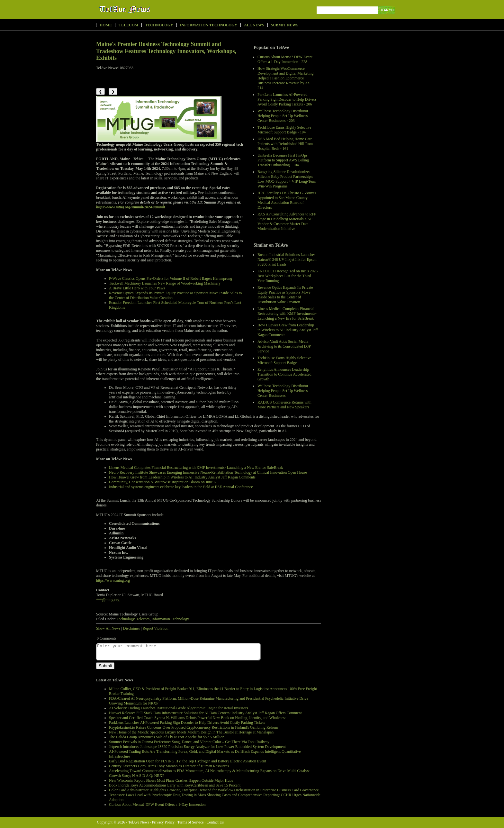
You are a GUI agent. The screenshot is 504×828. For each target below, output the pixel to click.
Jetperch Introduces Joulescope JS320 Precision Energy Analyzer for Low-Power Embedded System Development (197, 747)
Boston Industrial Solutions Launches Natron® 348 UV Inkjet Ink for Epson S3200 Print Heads (287, 259)
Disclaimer (132, 628)
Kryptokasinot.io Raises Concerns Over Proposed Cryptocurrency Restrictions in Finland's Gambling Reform (194, 727)
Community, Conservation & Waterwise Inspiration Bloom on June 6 (162, 482)
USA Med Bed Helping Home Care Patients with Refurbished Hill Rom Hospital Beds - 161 (285, 144)
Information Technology (209, 25)
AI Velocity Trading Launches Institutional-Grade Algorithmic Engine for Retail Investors (179, 708)
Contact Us (215, 822)
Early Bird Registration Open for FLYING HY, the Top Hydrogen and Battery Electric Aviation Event (188, 761)
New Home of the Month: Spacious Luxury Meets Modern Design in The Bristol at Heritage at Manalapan (191, 732)
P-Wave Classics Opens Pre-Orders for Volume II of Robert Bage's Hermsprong (171, 278)
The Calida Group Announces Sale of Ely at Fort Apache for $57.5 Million (167, 737)
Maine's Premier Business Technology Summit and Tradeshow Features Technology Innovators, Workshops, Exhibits (166, 51)
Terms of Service (191, 822)
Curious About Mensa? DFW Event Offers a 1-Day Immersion (157, 805)
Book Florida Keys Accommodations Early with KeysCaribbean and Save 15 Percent (175, 785)
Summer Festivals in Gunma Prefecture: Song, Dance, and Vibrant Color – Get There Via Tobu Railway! (190, 742)
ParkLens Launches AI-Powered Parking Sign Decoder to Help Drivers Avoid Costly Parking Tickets (187, 723)
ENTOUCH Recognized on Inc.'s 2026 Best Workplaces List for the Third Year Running (288, 276)
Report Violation (156, 628)
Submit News (285, 25)
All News (254, 25)
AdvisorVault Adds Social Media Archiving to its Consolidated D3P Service (284, 346)
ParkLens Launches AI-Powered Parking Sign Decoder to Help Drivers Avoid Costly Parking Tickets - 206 (287, 99)
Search (387, 18)
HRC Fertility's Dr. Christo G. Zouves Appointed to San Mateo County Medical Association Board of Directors (287, 200)
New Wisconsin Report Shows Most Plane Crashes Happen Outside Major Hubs (171, 780)
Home (106, 25)
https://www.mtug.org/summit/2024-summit (130, 207)
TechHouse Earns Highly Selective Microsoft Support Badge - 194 (284, 130)
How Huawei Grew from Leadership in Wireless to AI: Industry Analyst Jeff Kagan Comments (288, 330)
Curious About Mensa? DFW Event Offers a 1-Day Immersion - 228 (285, 59)
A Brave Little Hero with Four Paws (137, 288)
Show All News (108, 628)
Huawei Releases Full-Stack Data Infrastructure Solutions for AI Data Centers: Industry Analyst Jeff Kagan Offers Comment (205, 713)
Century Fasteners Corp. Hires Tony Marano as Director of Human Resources (169, 766)
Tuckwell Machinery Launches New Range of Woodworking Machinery (165, 283)
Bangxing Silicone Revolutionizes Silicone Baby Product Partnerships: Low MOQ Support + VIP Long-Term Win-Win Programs (287, 179)
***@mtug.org (108, 600)
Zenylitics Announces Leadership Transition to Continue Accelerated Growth (284, 374)
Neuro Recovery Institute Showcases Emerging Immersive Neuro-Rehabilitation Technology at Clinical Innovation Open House (208, 472)
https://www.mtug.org (113, 580)
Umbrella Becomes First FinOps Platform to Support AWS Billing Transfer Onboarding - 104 (283, 160)
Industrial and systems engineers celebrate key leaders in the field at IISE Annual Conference (181, 487)
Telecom (128, 25)
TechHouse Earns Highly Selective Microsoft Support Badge (284, 360)
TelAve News (144, 9)
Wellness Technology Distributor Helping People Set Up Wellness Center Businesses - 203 (283, 116)
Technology (159, 25)
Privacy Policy (163, 822)
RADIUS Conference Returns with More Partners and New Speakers (284, 405)
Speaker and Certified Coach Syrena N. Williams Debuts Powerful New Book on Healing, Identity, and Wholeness (198, 718)
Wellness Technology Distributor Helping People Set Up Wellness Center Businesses (283, 391)
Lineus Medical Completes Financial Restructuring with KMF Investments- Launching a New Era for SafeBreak (287, 314)
